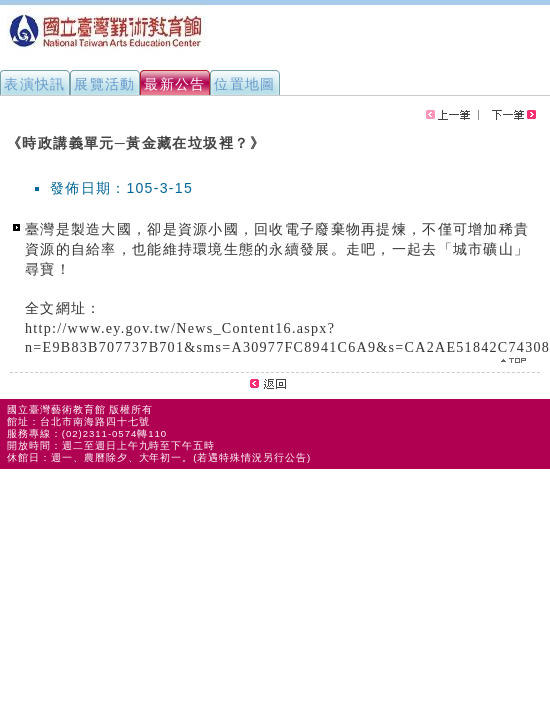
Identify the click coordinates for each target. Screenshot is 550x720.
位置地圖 (245, 84)
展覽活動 (105, 84)
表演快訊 (35, 84)
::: (8, 134)
